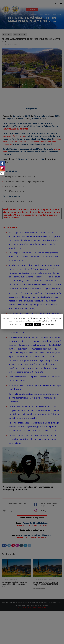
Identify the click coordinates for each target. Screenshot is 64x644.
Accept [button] (29, 324)
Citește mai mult (49, 324)
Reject (37, 324)
